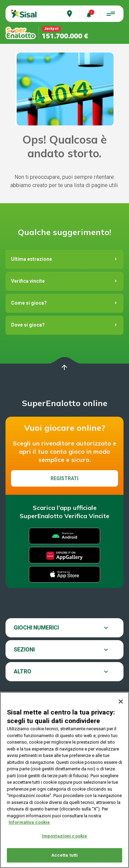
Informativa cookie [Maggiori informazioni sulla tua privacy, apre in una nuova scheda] (29, 823)
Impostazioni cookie (64, 836)
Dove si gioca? (28, 325)
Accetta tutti (65, 856)
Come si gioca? (29, 303)
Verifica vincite (28, 281)
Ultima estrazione (31, 259)
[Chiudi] (121, 702)
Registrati (64, 478)
